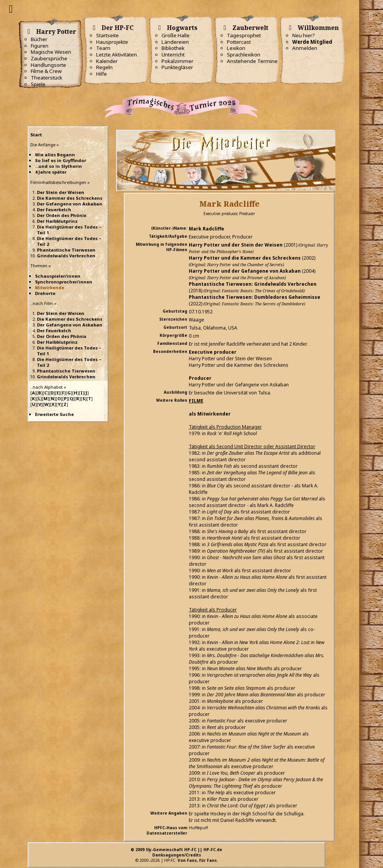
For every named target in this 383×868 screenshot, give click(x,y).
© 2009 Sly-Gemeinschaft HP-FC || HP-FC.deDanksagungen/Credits (177, 852)
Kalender (107, 61)
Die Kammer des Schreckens (70, 198)
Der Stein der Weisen (61, 192)
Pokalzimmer (177, 61)
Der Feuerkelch (54, 210)
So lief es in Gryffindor (61, 160)
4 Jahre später (51, 172)
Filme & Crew (46, 71)
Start (36, 135)
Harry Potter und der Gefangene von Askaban (245, 271)
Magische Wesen (51, 52)
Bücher (39, 39)
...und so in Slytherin (58, 166)
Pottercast (239, 42)
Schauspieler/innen (58, 276)
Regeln (104, 67)
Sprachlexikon (244, 55)
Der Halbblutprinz (57, 221)
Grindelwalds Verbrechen (66, 256)
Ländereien (175, 42)
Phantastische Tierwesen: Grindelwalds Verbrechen (253, 284)
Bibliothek (173, 48)
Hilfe (102, 74)
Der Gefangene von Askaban (70, 204)
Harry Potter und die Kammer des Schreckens (245, 258)
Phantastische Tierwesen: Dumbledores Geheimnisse (255, 297)
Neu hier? (304, 35)
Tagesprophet (244, 35)
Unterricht (173, 55)
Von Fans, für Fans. (198, 860)
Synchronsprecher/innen (64, 282)
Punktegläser (177, 67)
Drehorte (45, 293)
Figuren (40, 46)
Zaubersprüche (49, 58)
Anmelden (305, 48)
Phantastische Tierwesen (66, 250)
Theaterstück (47, 78)
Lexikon (236, 48)
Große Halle (176, 35)
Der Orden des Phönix (62, 215)
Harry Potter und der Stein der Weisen (236, 245)
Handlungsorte (48, 65)
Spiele (38, 84)
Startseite (107, 35)
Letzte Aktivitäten (117, 55)
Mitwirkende (50, 287)
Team (103, 48)
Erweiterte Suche (54, 414)
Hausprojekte (112, 42)
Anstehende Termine (252, 61)
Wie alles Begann (55, 155)
